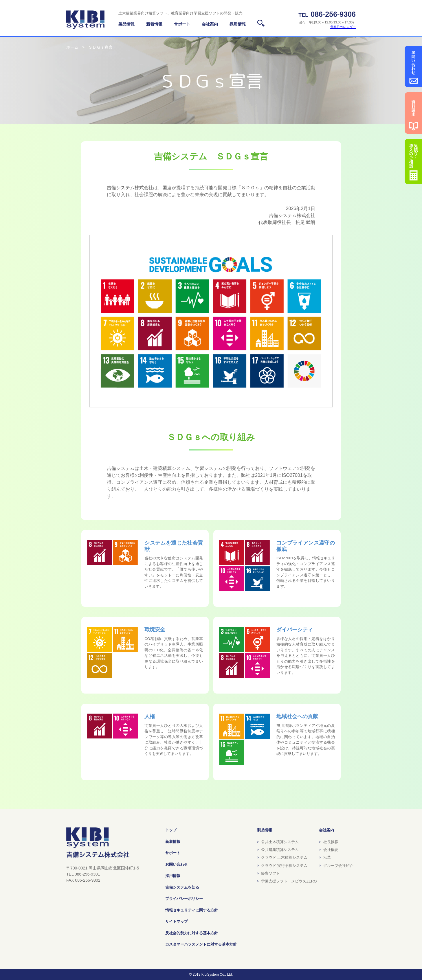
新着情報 (173, 842)
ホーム (72, 47)
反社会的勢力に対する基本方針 (192, 933)
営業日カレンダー (343, 27)
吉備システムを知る (182, 887)
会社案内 (326, 830)
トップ (171, 830)
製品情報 (126, 24)
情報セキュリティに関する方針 (192, 910)
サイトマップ (177, 921)
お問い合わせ (177, 864)
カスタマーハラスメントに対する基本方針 (201, 944)
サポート (173, 853)
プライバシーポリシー (184, 899)
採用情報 (173, 876)
